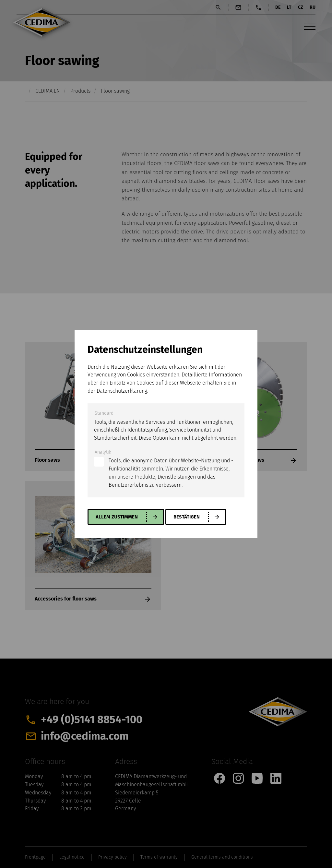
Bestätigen (190, 517)
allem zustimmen (118, 517)
